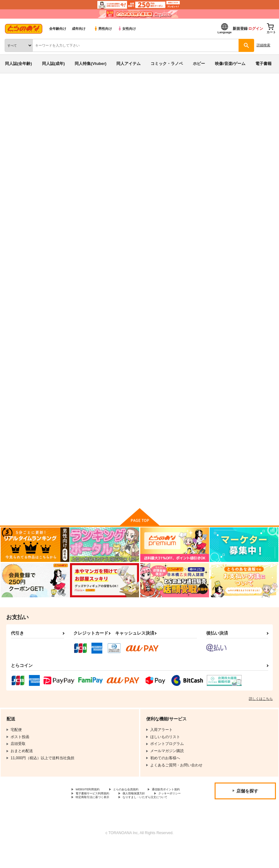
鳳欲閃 (246, 125)
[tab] (87, 188)
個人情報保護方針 (91, 810)
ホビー (199, 64)
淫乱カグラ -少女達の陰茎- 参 (234, 304)
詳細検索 (263, 45)
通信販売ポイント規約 (94, 805)
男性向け (103, 29)
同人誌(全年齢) (19, 64)
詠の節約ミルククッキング (166, 125)
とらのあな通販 (14, 90)
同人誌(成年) (53, 64)
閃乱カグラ (29, 113)
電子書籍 (263, 64)
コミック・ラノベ (167, 64)
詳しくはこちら (261, 709)
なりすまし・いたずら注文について (105, 821)
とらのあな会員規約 (137, 800)
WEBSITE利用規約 (91, 800)
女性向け (127, 29)
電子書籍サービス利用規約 (149, 805)
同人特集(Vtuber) (91, 64)
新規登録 (240, 29)
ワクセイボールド (211, 125)
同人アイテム (128, 64)
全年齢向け (58, 29)
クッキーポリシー (134, 810)
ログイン (256, 29)
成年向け (79, 29)
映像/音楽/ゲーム (230, 64)
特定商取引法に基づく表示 (98, 815)
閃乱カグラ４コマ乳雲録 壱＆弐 (93, 458)
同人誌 (37, 90)
